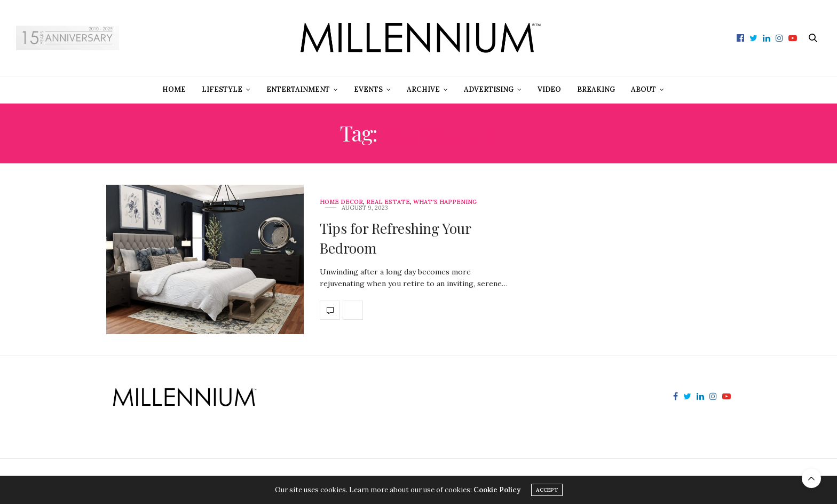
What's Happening (445, 202)
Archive (423, 89)
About (643, 89)
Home (174, 89)
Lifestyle (222, 89)
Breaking (596, 89)
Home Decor (341, 202)
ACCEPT (547, 490)
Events (368, 89)
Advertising (489, 89)
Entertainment (298, 89)
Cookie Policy (497, 490)
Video (549, 89)
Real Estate (388, 202)
